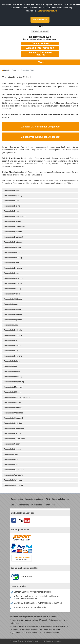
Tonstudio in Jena (11, 325)
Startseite (7, 70)
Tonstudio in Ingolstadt (13, 320)
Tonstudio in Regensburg (14, 428)
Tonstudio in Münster (12, 402)
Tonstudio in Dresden (13, 247)
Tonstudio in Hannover (13, 315)
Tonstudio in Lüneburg (13, 377)
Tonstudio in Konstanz (13, 356)
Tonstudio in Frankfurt (13, 283)
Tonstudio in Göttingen (13, 299)
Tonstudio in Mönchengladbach (17, 397)
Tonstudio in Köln (11, 351)
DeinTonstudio (37, 505)
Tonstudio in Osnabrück (14, 418)
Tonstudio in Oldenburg (13, 413)
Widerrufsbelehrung (60, 499)
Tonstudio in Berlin (11, 201)
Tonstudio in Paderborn (13, 423)
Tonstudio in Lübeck (12, 371)
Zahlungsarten (17, 499)
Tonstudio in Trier (11, 454)
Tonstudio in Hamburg (13, 309)
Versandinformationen (34, 499)
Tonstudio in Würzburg (13, 480)
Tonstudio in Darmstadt (13, 237)
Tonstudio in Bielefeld (13, 206)
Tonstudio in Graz (11, 304)
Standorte (15, 70)
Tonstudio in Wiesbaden (14, 470)
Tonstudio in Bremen (12, 221)
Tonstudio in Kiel (11, 340)
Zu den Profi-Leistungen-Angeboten (41, 137)
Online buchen (40, 43)
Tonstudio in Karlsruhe (13, 330)
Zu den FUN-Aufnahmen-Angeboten (41, 127)
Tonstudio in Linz (11, 366)
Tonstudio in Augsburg (13, 196)
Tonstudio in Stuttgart (13, 449)
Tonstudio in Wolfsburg (13, 475)
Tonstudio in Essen (12, 273)
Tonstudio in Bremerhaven (15, 227)
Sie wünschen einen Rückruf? (40, 54)
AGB (48, 499)
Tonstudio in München (13, 392)
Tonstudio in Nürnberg (13, 408)
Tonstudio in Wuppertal (13, 485)
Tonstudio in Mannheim (13, 387)
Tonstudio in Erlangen (13, 268)
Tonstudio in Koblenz (12, 346)
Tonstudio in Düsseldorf (13, 252)
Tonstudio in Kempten (13, 335)
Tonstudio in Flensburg (13, 278)
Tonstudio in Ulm (11, 459)
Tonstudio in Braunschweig (15, 216)
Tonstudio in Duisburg (13, 258)
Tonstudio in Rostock (12, 434)
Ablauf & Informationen (40, 48)
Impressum (51, 505)
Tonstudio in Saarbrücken (14, 439)
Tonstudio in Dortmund (13, 242)
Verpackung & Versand (38, 620)
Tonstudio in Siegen (12, 444)
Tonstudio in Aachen (12, 190)
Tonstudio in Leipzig (12, 361)
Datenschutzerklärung (47, 11)
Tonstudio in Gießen (12, 294)
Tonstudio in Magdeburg (14, 382)
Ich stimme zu (40, 20)
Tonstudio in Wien (11, 465)
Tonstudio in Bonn (11, 211)
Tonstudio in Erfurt (11, 263)
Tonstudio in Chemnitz (13, 232)
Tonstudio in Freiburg (12, 289)
